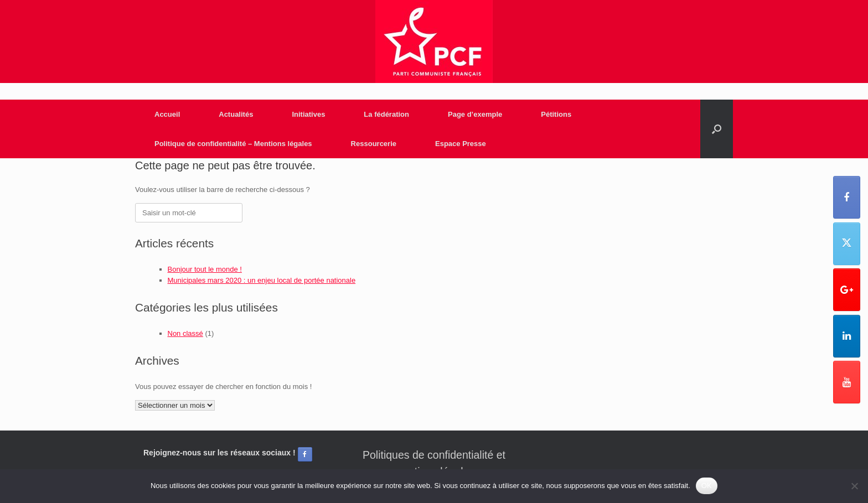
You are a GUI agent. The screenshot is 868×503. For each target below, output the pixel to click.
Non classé (185, 333)
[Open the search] (717, 129)
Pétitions (556, 114)
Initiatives (308, 114)
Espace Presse (461, 144)
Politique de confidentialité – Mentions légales (233, 144)
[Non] (854, 486)
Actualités (236, 114)
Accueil (167, 114)
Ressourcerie (374, 144)
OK (707, 486)
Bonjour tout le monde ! (205, 269)
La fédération (386, 114)
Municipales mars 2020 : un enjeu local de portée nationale (262, 280)
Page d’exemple (475, 114)
